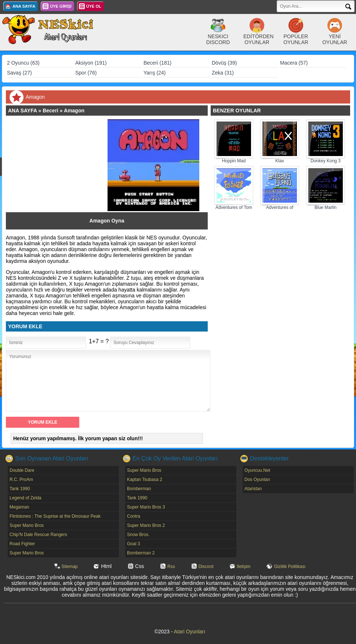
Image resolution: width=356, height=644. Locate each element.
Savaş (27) (19, 73)
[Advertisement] (60, 165)
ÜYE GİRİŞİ (61, 6)
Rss (171, 567)
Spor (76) (86, 73)
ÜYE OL (94, 6)
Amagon (74, 111)
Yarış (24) (155, 73)
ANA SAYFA (24, 6)
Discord (206, 567)
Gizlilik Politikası (290, 567)
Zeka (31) (223, 73)
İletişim (244, 567)
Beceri (50, 111)
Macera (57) (294, 63)
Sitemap (70, 567)
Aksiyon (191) (91, 63)
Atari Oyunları (190, 632)
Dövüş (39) (224, 63)
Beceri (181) (157, 63)
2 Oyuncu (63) (23, 63)
